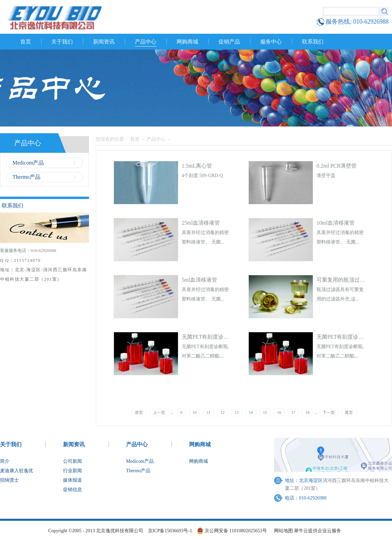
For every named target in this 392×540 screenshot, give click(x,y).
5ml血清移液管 (199, 280)
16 (279, 413)
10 (194, 413)
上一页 (159, 413)
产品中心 (156, 139)
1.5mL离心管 (197, 166)
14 (251, 413)
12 (222, 413)
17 (293, 413)
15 (265, 413)
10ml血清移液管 (336, 223)
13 (237, 413)
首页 (26, 42)
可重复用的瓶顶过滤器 (343, 280)
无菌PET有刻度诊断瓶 (208, 337)
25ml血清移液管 (201, 223)
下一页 (329, 413)
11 (209, 413)
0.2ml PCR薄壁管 (337, 166)
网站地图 (282, 531)
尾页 (349, 413)
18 (307, 413)
